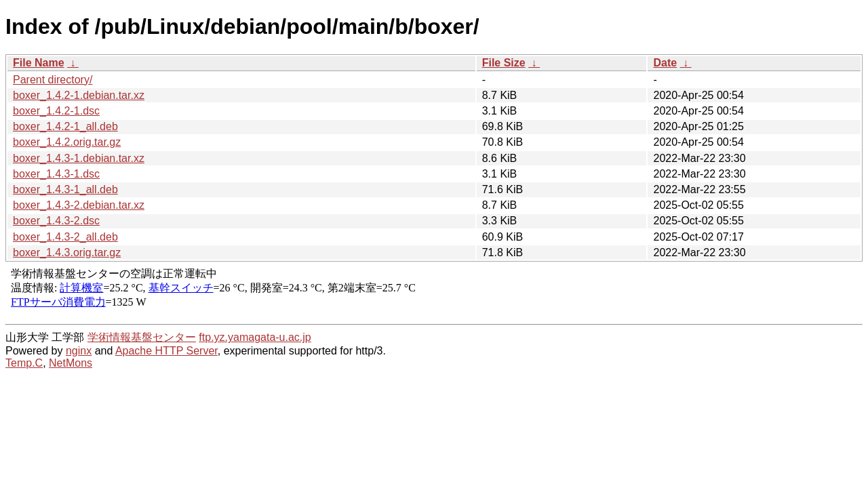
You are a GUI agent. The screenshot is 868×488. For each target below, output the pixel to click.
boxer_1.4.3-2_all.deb (65, 237)
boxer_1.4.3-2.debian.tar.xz (79, 205)
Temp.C (24, 363)
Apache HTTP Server (166, 351)
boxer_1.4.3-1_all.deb (65, 189)
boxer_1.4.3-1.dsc (56, 174)
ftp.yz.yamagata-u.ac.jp (255, 337)
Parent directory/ (53, 80)
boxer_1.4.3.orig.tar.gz (67, 252)
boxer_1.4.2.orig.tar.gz (67, 142)
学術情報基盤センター (142, 337)
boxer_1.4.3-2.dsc (56, 221)
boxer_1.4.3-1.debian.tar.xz (79, 158)
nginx (79, 351)
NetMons (71, 363)
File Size (504, 63)
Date (665, 63)
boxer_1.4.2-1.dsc (56, 111)
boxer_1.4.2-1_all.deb (65, 126)
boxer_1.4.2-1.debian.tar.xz (79, 95)
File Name (39, 63)
